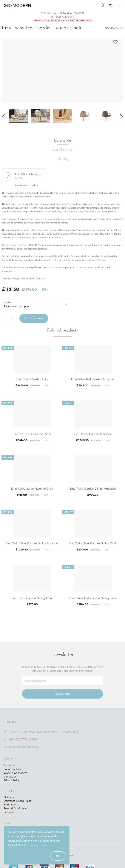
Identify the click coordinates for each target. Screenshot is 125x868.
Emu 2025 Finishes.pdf (28, 174)
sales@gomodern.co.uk (24, 747)
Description (63, 141)
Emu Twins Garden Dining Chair (32, 598)
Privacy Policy (12, 780)
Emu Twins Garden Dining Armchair (93, 488)
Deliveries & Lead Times (17, 801)
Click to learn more (35, 845)
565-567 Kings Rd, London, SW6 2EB (63, 13)
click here (55, 260)
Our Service (10, 797)
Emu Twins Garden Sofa (32, 379)
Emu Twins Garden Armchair (93, 434)
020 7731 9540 (65, 17)
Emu (66, 193)
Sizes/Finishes (62, 150)
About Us (9, 765)
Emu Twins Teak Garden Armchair (93, 379)
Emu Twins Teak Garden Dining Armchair (32, 543)
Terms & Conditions (15, 808)
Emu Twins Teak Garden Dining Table (93, 598)
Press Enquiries (12, 769)
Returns (8, 812)
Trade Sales (10, 804)
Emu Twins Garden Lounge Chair (32, 488)
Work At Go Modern (15, 773)
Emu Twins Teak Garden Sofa (32, 434)
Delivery (62, 159)
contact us (50, 267)
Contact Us (10, 776)
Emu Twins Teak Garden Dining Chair (93, 543)
